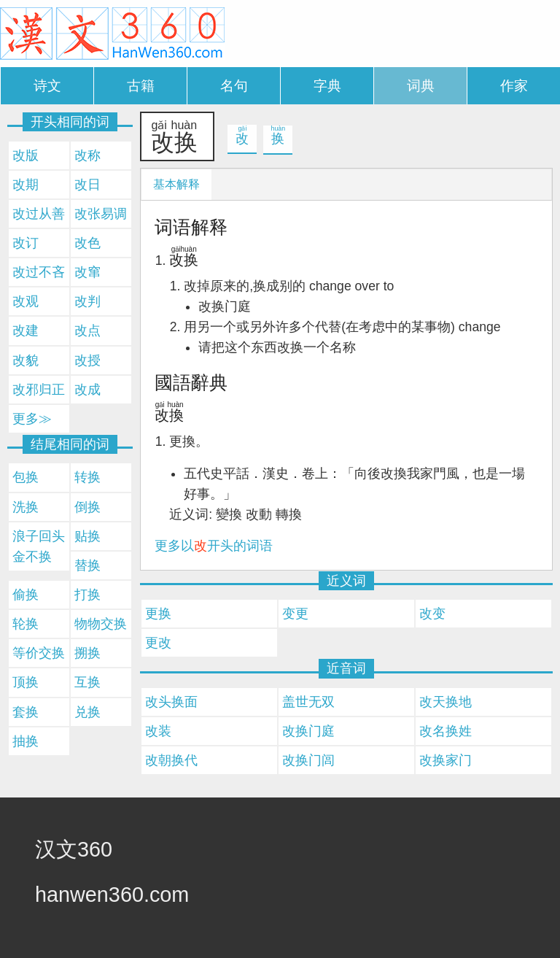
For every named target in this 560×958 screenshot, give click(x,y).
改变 (432, 614)
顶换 (26, 682)
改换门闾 (308, 760)
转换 (87, 477)
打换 (87, 595)
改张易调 (101, 214)
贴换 (87, 536)
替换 (87, 565)
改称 (87, 155)
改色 (87, 243)
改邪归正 (39, 390)
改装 (158, 731)
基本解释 (176, 184)
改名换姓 (446, 731)
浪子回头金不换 (39, 546)
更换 (158, 614)
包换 (26, 477)
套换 (26, 712)
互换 (87, 682)
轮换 (26, 624)
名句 (234, 86)
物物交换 (101, 624)
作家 (514, 86)
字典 (327, 86)
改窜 (87, 272)
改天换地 (446, 702)
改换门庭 (308, 731)
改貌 (26, 360)
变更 (295, 614)
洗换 (26, 507)
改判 (87, 301)
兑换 (87, 712)
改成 (87, 390)
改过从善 (39, 214)
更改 (158, 643)
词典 (421, 86)
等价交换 (39, 653)
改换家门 (446, 760)
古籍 (141, 86)
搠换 (87, 653)
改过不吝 (39, 272)
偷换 (26, 595)
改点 (87, 331)
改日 (87, 185)
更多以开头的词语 (214, 546)
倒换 (87, 507)
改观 (26, 301)
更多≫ (32, 419)
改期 (26, 185)
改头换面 (171, 702)
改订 (26, 243)
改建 (26, 331)
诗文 (47, 86)
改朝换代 (171, 760)
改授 (87, 360)
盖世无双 (308, 702)
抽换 (26, 741)
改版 (26, 155)
